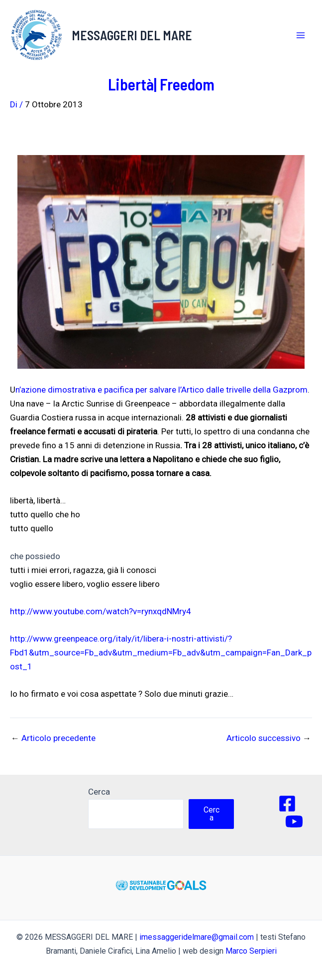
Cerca (99, 792)
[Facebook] (287, 804)
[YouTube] (294, 821)
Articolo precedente (53, 738)
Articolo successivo (269, 738)
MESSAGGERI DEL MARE (132, 35)
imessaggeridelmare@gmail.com (197, 937)
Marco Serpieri (251, 951)
